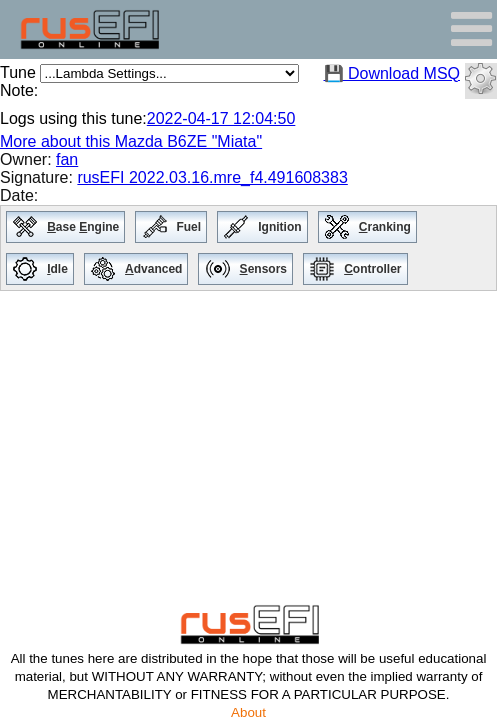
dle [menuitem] (60, 270)
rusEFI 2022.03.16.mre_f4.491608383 (212, 177)
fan (67, 159)
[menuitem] (24, 227)
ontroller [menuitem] (375, 270)
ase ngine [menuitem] (85, 228)
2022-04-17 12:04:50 (221, 118)
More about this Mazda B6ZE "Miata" (131, 141)
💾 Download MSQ (392, 73)
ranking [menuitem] (387, 228)
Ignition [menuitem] (282, 228)
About (248, 712)
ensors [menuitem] (266, 270)
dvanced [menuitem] (156, 270)
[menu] (248, 248)
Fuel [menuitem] (191, 228)
